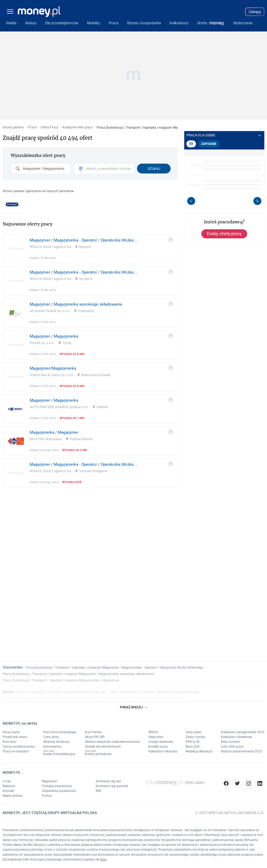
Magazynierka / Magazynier (54, 432)
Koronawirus (52, 747)
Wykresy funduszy (56, 742)
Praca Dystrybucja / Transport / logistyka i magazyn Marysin (62, 692)
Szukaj (154, 169)
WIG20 (153, 732)
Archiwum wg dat (108, 781)
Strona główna (13, 127)
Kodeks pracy (158, 747)
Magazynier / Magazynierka (54, 336)
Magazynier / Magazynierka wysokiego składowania (76, 304)
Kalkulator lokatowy (163, 751)
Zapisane (209, 144)
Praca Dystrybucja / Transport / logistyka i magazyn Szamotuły (49, 699)
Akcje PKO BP (95, 737)
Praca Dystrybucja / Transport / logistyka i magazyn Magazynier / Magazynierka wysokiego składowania (78, 674)
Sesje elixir (156, 737)
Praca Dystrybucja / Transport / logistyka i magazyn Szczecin (155, 692)
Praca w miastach (16, 751)
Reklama (9, 786)
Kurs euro (10, 742)
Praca (32, 127)
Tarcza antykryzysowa (19, 747)
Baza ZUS (193, 747)
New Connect (230, 742)
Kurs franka (93, 732)
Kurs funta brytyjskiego (60, 732)
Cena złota (51, 737)
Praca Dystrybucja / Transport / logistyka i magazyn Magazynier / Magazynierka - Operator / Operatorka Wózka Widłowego (115, 668)
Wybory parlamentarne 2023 (242, 751)
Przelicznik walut (15, 737)
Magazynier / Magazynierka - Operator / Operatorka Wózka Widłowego (85, 240)
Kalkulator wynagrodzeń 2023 (243, 732)
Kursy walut (11, 732)
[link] (90, 249)
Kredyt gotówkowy (98, 754)
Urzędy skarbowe (161, 742)
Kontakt (8, 791)
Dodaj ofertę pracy (224, 234)
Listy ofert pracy (232, 747)
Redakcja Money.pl (199, 751)
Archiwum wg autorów (112, 786)
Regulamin (50, 781)
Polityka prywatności (57, 786)
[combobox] (41, 169)
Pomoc (47, 796)
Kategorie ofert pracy (78, 127)
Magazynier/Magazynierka (53, 368)
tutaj (103, 859)
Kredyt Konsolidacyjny (59, 754)
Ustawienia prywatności (59, 791)
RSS (98, 791)
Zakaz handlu (195, 737)
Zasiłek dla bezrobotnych (103, 747)
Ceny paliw (193, 732)
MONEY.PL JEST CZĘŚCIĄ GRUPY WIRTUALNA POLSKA (50, 813)
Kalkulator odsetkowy (236, 737)
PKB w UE (193, 742)
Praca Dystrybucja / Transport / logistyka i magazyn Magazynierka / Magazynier (61, 680)
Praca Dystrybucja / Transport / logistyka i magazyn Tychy (142, 699)
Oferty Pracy (49, 127)
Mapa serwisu (13, 796)
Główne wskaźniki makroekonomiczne (112, 742)
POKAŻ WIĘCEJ (133, 707)
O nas (7, 781)
